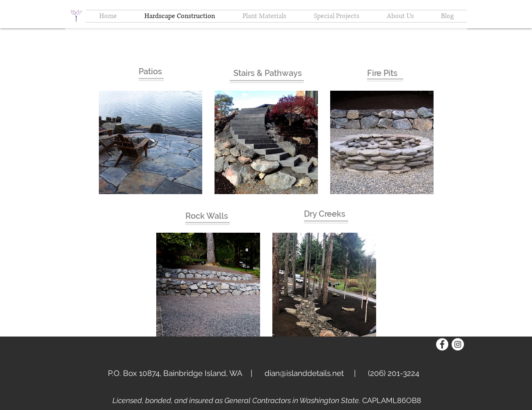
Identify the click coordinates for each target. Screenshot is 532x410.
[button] (400, 16)
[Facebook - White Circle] (442, 344)
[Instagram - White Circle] (458, 344)
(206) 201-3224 (394, 373)
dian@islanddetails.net (304, 373)
